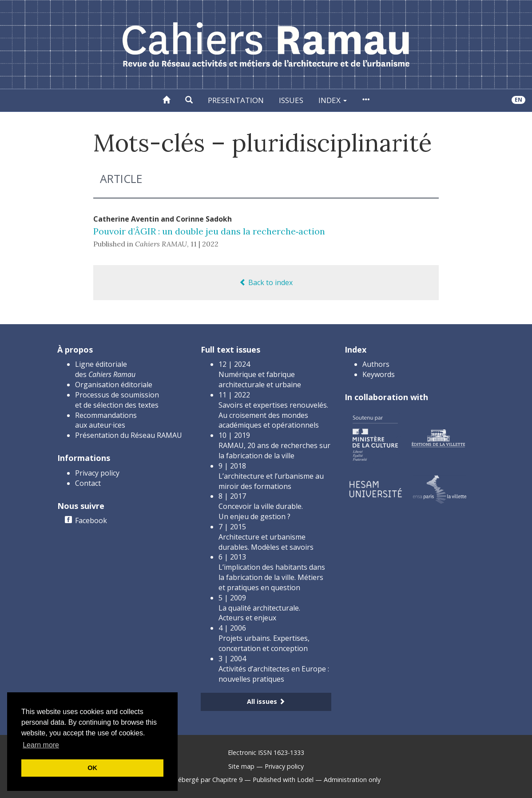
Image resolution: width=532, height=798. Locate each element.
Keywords (379, 374)
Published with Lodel (283, 780)
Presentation (236, 100)
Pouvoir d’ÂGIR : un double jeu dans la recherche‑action (209, 231)
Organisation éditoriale (114, 385)
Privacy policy (97, 473)
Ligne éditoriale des (105, 369)
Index (333, 100)
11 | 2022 (204, 244)
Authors (376, 364)
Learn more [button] (41, 745)
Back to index (266, 282)
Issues (291, 100)
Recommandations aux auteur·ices (106, 420)
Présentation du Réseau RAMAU (129, 435)
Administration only (352, 780)
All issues (266, 701)
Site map (241, 766)
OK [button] (92, 768)
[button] (189, 100)
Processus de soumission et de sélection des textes (117, 400)
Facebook (91, 520)
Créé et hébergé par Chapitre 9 (197, 780)
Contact (88, 483)
